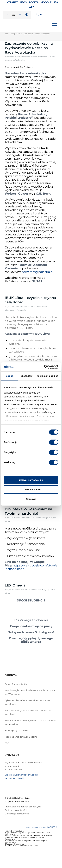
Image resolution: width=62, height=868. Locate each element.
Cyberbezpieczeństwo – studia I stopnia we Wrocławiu (27, 702)
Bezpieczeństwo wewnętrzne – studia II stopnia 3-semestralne (31, 722)
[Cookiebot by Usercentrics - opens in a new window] (44, 367)
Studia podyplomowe (16, 730)
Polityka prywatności (16, 810)
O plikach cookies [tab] (48, 376)
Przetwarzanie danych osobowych (23, 807)
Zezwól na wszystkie (31, 480)
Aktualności (25, 307)
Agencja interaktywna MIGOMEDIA (42, 827)
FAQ (7, 743)
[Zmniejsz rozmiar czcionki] (7, 15)
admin (25, 310)
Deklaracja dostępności (17, 814)
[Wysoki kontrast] (27, 15)
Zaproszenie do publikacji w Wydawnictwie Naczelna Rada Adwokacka (29, 48)
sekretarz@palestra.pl (38, 272)
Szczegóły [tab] (26, 376)
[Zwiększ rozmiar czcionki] (20, 15)
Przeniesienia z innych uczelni (21, 737)
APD (32, 7)
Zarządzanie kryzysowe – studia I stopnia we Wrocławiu (28, 712)
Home (19, 34)
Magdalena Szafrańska (15, 60)
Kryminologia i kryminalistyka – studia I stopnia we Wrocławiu (30, 692)
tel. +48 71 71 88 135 (14, 778)
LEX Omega (15, 585)
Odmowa (31, 499)
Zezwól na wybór (31, 489)
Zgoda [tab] (10, 376)
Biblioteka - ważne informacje (34, 57)
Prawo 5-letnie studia (16, 684)
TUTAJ (37, 281)
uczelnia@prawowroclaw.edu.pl (22, 775)
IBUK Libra (26, 328)
